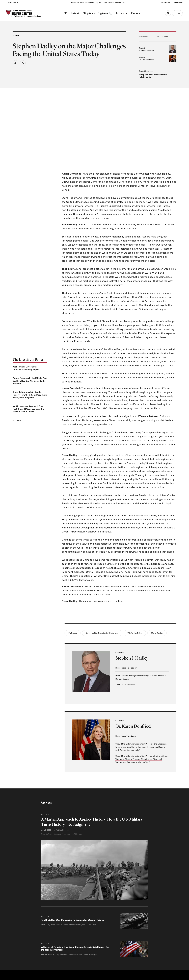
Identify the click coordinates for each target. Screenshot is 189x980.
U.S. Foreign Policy (135, 633)
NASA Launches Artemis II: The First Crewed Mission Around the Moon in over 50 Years (28, 409)
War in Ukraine (157, 633)
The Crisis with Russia (125, 685)
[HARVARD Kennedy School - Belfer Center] (24, 13)
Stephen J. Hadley (146, 50)
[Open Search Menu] (165, 13)
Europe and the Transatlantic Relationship (153, 76)
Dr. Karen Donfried (147, 60)
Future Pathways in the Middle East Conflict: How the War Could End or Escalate (30, 381)
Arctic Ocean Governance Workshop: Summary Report (26, 368)
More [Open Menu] (177, 13)
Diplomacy (73, 633)
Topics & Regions (96, 13)
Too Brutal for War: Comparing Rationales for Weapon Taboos (73, 921)
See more (17, 420)
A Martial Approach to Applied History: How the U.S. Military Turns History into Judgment (30, 395)
